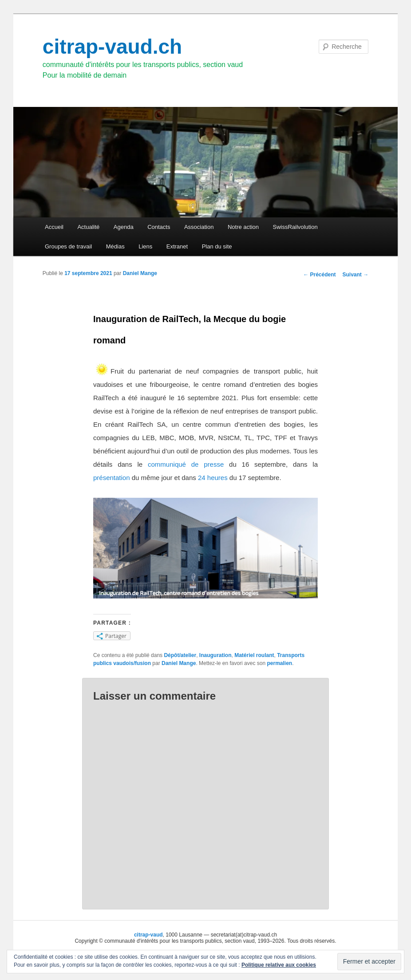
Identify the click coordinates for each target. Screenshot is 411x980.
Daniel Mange (140, 273)
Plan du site (217, 246)
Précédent (319, 275)
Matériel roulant (254, 655)
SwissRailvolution (295, 227)
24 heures (213, 478)
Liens (145, 246)
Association (199, 227)
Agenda (124, 227)
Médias (115, 246)
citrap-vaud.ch (112, 47)
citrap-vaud (148, 935)
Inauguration (215, 655)
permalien (279, 663)
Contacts (159, 227)
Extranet (177, 246)
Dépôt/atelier (180, 655)
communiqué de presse (186, 464)
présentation (112, 478)
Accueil (54, 227)
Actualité (88, 227)
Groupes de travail (68, 246)
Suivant (356, 275)
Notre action (243, 227)
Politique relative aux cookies (279, 965)
